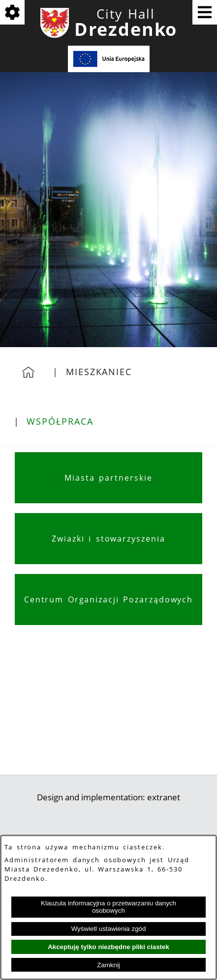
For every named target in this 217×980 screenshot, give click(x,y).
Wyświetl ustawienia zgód (109, 929)
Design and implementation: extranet (108, 797)
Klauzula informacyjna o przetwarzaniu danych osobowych (108, 907)
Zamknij (108, 965)
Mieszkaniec (99, 372)
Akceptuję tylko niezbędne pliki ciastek (108, 947)
